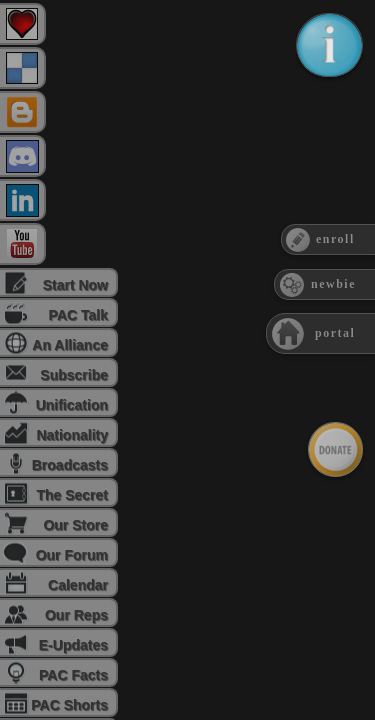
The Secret (72, 495)
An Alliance (70, 345)
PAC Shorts (69, 705)
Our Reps (76, 615)
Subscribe (74, 375)
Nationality (72, 435)
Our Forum (72, 555)
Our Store (75, 525)
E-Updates (73, 645)
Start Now (75, 285)
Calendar (78, 585)
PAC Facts (73, 675)
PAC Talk (78, 315)
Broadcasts (70, 465)
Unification (72, 405)
